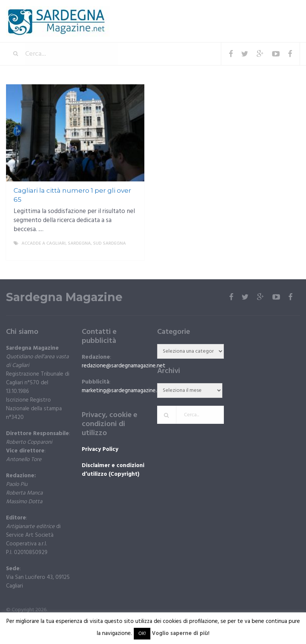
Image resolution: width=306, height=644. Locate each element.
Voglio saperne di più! (181, 633)
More (132, 253)
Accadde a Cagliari (44, 244)
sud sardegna (109, 244)
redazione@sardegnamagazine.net (124, 366)
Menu (277, 11)
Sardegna (79, 244)
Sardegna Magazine (64, 297)
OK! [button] (142, 634)
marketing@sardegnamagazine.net (124, 391)
